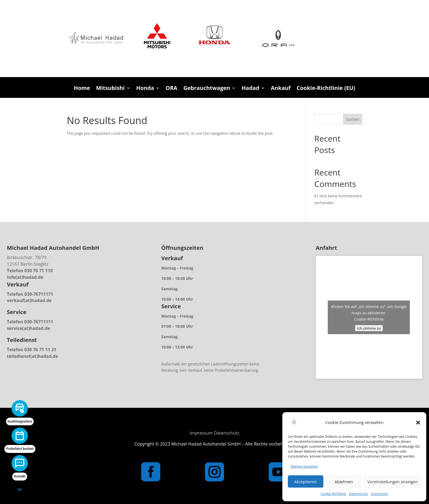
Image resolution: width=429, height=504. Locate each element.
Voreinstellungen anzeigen (392, 482)
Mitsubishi (110, 89)
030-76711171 (39, 294)
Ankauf (281, 89)
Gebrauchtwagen (207, 89)
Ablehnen (344, 482)
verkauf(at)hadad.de (29, 300)
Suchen (353, 119)
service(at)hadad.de (28, 328)
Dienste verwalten (304, 466)
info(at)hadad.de (25, 277)
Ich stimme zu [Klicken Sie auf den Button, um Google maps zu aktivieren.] (369, 328)
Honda (145, 89)
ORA (171, 89)
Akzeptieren (305, 482)
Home (82, 89)
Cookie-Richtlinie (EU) (326, 89)
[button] (418, 423)
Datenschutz (358, 494)
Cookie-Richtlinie (333, 494)
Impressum (379, 494)
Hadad (250, 89)
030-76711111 (39, 322)
